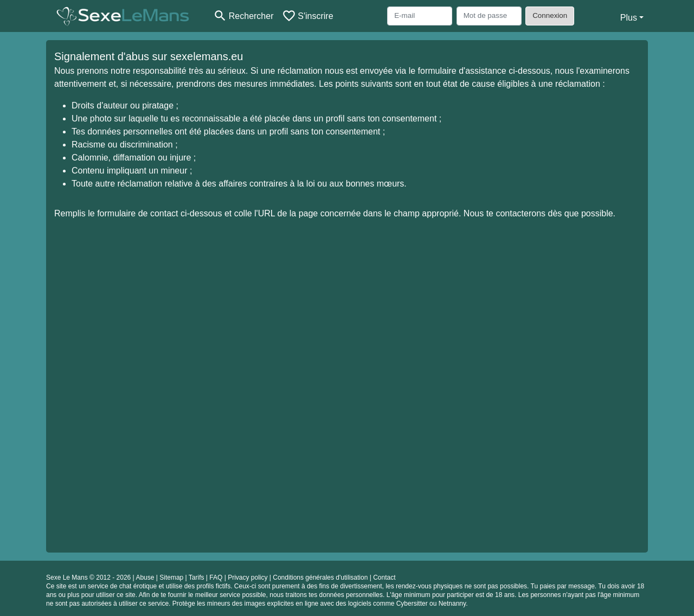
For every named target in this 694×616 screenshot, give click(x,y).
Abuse (145, 578)
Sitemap (171, 578)
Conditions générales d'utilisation (320, 578)
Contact (384, 578)
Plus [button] (629, 18)
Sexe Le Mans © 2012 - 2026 (88, 578)
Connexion (550, 15)
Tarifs (197, 578)
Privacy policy (248, 578)
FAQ (216, 578)
